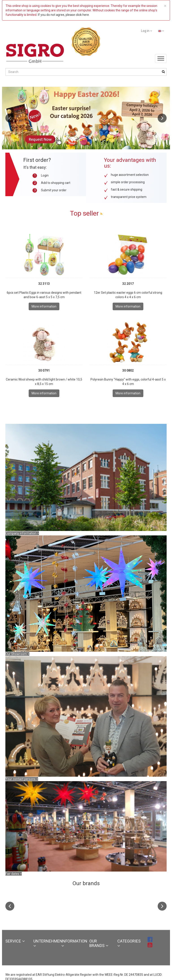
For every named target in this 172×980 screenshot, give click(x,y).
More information (44, 306)
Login (45, 175)
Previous (10, 118)
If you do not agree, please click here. (64, 15)
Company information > (22, 533)
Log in (147, 31)
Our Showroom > (17, 654)
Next (162, 118)
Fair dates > (14, 874)
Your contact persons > (22, 779)
